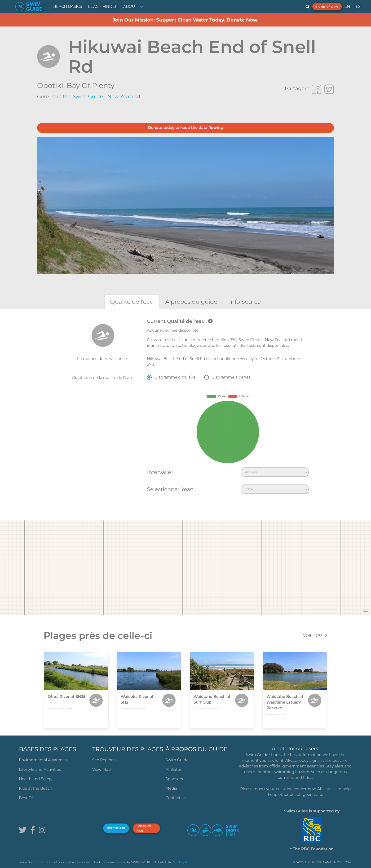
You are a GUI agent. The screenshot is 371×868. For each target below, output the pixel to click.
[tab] (132, 302)
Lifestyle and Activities (40, 769)
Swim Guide (177, 760)
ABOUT (130, 7)
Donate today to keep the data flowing (185, 128)
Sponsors (174, 779)
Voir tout (315, 636)
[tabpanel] (185, 407)
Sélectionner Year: (170, 489)
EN (347, 7)
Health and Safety (36, 779)
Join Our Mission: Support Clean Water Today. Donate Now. (186, 20)
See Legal (180, 862)
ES (358, 7)
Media (172, 788)
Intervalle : (160, 472)
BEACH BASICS (68, 7)
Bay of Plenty (91, 86)
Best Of (26, 798)
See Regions (104, 760)
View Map (102, 769)
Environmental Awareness (44, 760)
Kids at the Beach (35, 788)
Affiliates (174, 769)
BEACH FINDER (103, 7)
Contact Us (176, 798)
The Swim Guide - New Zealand (101, 96)
